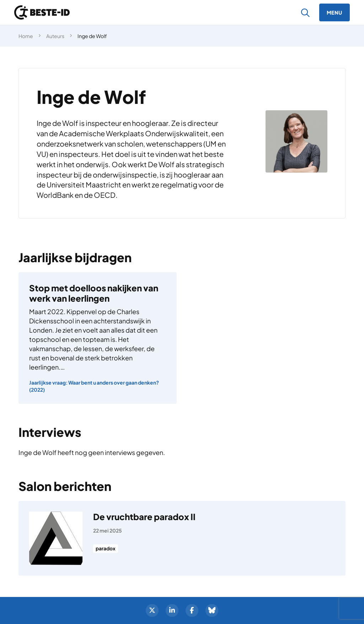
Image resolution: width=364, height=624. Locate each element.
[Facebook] (192, 610)
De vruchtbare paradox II (144, 517)
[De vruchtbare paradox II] (182, 538)
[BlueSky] (212, 610)
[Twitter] (152, 610)
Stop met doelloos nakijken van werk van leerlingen (94, 293)
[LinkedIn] (172, 610)
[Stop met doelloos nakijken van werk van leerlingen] (98, 338)
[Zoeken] (306, 13)
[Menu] (334, 12)
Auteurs (55, 36)
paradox (106, 549)
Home (26, 36)
